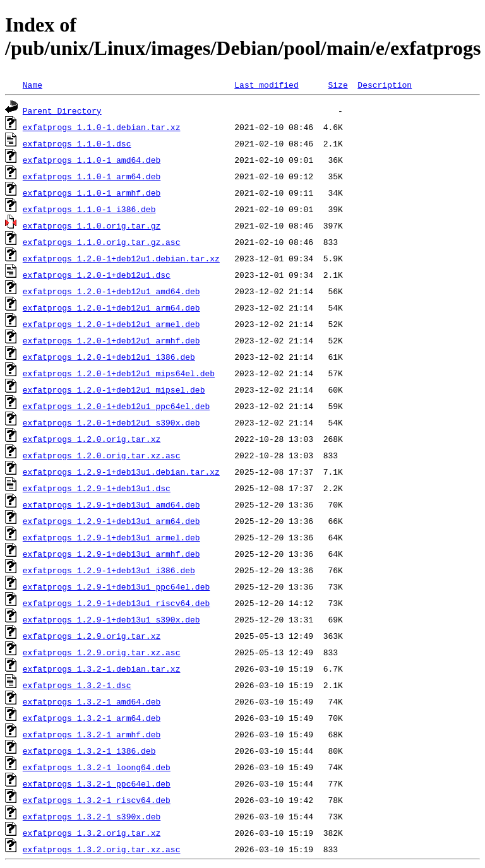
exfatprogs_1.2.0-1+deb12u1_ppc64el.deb (116, 406)
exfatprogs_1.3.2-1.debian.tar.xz (102, 669)
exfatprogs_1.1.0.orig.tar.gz (92, 225)
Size (338, 85)
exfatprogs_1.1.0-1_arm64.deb (92, 176)
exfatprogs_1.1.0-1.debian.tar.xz (102, 127)
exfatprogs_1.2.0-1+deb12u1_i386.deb (109, 357)
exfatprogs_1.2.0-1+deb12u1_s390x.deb (111, 422)
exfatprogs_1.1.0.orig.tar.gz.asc (102, 242)
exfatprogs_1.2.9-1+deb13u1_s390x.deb (111, 619)
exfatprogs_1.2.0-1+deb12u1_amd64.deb (111, 291)
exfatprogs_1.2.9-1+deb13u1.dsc (97, 488)
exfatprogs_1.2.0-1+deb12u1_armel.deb (111, 324)
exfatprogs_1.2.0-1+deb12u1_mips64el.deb (119, 373)
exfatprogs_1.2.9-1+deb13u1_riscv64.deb (116, 603)
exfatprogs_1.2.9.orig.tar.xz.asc (102, 652)
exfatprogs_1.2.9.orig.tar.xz (92, 636)
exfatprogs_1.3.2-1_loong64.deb (97, 767)
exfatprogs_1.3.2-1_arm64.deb (92, 718)
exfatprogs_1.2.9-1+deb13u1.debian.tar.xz (121, 472)
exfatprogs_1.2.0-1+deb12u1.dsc (97, 275)
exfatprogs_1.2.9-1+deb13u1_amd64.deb (111, 504)
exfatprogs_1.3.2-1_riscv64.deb (97, 800)
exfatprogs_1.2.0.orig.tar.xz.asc (102, 455)
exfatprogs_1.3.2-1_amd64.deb (92, 701)
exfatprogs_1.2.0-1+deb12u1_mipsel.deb (114, 389)
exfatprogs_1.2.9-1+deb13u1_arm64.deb (111, 521)
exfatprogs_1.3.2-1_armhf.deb (92, 734)
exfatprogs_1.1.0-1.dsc (77, 143)
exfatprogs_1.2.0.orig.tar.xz (92, 439)
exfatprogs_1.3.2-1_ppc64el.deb (97, 783)
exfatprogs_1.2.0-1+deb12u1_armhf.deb (111, 340)
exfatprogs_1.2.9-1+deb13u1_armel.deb (111, 537)
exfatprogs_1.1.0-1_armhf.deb (92, 193)
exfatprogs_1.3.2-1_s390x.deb (92, 816)
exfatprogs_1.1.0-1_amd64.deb (92, 160)
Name (33, 85)
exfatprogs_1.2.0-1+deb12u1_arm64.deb (111, 307)
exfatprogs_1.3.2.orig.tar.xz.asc (102, 849)
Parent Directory (62, 110)
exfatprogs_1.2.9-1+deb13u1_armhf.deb (111, 554)
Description (385, 85)
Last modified (266, 85)
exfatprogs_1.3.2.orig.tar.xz (92, 833)
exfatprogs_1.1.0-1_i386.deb (89, 209)
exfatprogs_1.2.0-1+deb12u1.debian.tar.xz (121, 258)
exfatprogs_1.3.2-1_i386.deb (89, 751)
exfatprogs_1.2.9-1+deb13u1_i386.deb (109, 570)
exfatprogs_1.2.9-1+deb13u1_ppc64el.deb (116, 586)
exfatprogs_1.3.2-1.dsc (77, 685)
